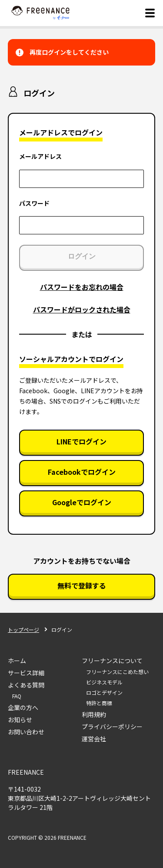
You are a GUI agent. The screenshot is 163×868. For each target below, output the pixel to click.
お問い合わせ (26, 732)
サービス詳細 (26, 673)
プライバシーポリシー (112, 727)
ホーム (17, 661)
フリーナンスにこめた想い (117, 672)
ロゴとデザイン (104, 692)
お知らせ (20, 720)
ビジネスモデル (104, 682)
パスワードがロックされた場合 (82, 309)
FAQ (17, 696)
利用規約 (94, 714)
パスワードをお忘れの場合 (82, 287)
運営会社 (94, 739)
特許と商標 (99, 703)
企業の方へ (23, 707)
